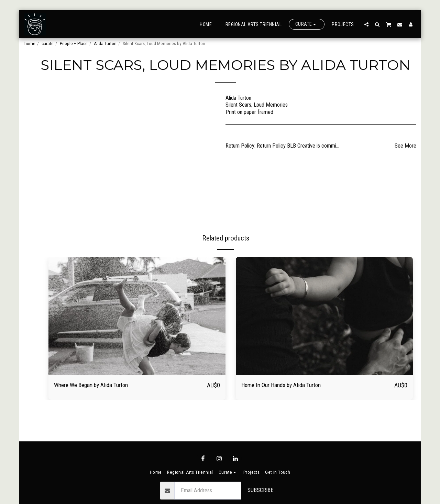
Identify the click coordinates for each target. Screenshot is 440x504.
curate (48, 44)
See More (405, 146)
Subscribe (261, 490)
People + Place (74, 44)
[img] (137, 316)
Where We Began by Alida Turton (97, 385)
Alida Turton (105, 44)
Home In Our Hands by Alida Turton (288, 385)
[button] (366, 24)
